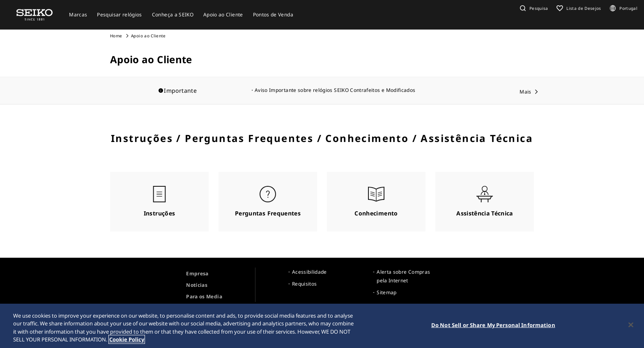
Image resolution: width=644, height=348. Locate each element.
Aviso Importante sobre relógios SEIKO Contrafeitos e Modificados (335, 90)
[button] (533, 8)
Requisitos (305, 284)
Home (116, 36)
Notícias (197, 285)
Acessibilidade (309, 272)
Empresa (197, 274)
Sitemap (386, 292)
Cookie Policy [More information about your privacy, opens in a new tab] (127, 341)
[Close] (631, 326)
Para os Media (204, 296)
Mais (525, 92)
